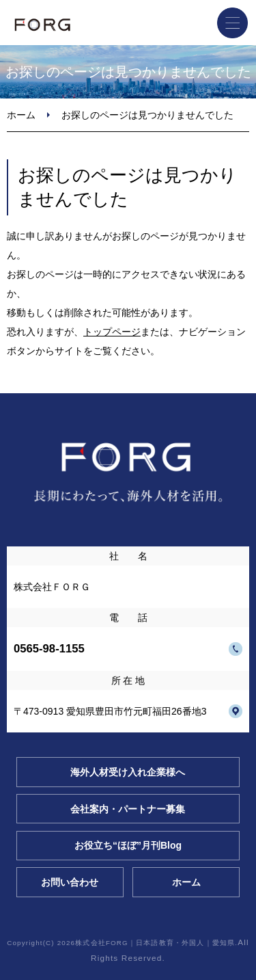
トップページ (112, 332)
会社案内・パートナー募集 (128, 809)
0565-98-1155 (49, 649)
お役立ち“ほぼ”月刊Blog (128, 845)
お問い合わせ (70, 882)
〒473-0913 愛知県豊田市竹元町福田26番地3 (110, 711)
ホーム (21, 115)
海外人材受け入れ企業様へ (128, 772)
